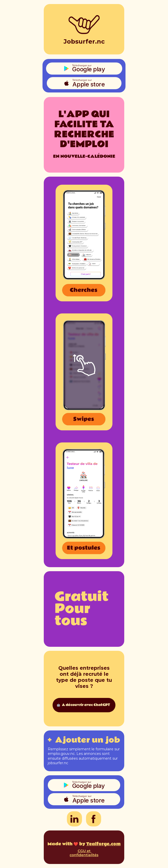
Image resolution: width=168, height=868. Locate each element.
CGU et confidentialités (84, 853)
